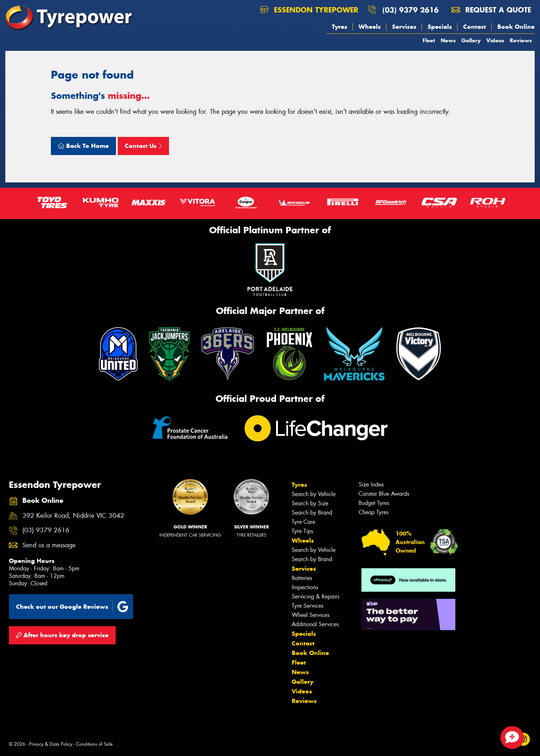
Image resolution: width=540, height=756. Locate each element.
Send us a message (49, 545)
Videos (495, 40)
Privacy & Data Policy (51, 744)
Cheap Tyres (374, 512)
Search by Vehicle (314, 494)
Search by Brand (312, 513)
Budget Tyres (374, 503)
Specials (440, 27)
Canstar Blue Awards (384, 494)
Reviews (521, 40)
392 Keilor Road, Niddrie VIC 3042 (73, 516)
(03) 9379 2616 (411, 10)
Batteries (302, 578)
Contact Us (143, 146)
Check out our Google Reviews (72, 607)
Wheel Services (311, 615)
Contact (475, 27)
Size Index (371, 485)
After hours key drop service (62, 635)
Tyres (340, 27)
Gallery (471, 40)
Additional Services (315, 624)
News (448, 40)
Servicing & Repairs (316, 597)
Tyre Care (303, 522)
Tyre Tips (302, 531)
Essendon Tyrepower (309, 10)
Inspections (305, 587)
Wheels (370, 27)
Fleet (429, 40)
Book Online (516, 27)
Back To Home (83, 146)
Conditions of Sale (94, 744)
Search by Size (310, 503)
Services (404, 27)
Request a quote (491, 10)
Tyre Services (308, 606)
